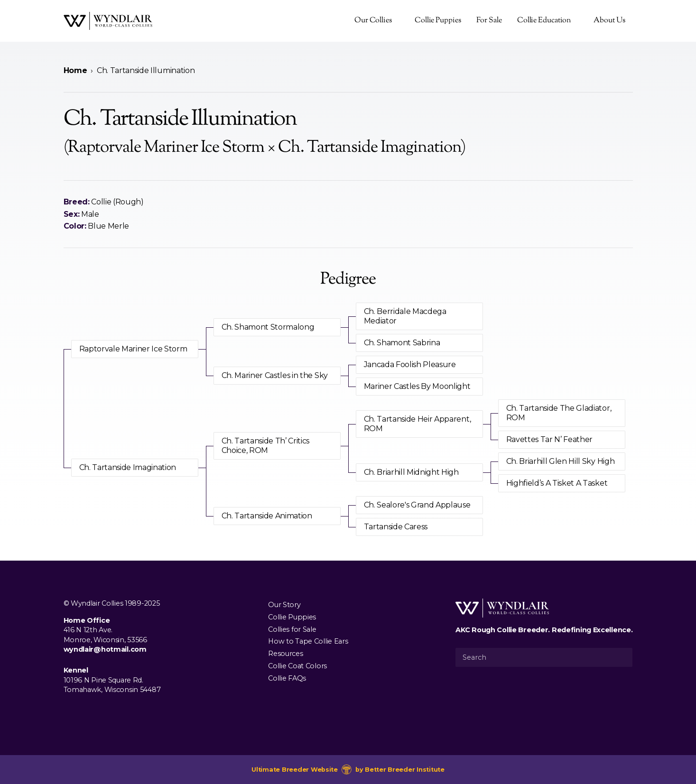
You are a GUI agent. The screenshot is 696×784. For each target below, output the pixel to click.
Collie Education (544, 21)
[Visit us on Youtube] (100, 711)
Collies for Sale (292, 629)
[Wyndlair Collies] (108, 21)
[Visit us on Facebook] (69, 711)
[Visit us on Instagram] (84, 711)
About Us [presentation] (609, 21)
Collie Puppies (438, 21)
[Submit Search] (622, 657)
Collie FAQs (287, 678)
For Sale (489, 21)
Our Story (284, 605)
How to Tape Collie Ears (308, 641)
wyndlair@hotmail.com (105, 649)
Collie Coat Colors (297, 665)
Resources (285, 654)
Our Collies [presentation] (373, 21)
